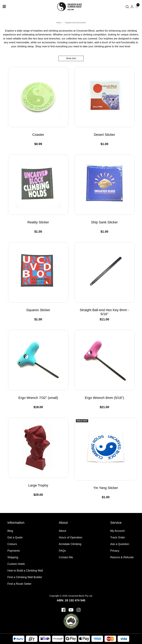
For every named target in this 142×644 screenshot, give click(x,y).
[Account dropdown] (132, 7)
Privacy (115, 551)
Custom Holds (16, 564)
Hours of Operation (71, 537)
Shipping (13, 557)
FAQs (62, 551)
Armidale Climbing (70, 544)
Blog (10, 531)
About (63, 531)
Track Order (118, 537)
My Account (117, 531)
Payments (14, 551)
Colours (12, 544)
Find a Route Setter (19, 584)
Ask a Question (120, 544)
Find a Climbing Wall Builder (25, 577)
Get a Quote (15, 537)
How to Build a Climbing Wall (25, 571)
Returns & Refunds (122, 557)
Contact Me (66, 557)
